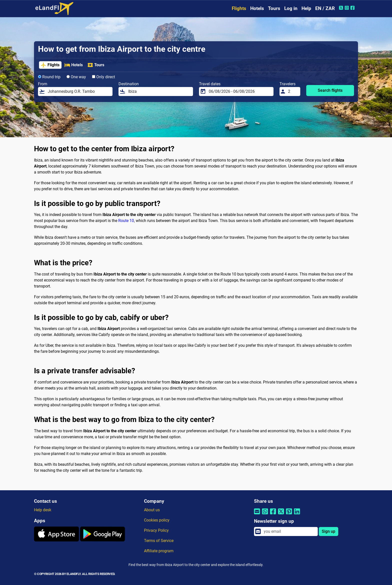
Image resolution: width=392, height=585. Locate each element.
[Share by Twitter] (281, 515)
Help (306, 8)
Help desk (43, 510)
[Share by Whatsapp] (265, 515)
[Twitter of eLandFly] (342, 8)
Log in (291, 8)
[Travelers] (293, 91)
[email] (289, 531)
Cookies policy (157, 520)
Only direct (103, 77)
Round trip (49, 77)
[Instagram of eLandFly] (347, 8)
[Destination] (159, 91)
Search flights (330, 90)
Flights (239, 8)
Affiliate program (159, 551)
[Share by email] (257, 515)
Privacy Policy (156, 530)
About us (152, 510)
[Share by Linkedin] (297, 515)
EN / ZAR (325, 8)
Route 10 (126, 221)
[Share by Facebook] (273, 515)
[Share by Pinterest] (289, 515)
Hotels (257, 8)
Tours (274, 8)
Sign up (328, 531)
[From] (79, 91)
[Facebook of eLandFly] (353, 8)
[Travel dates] (240, 91)
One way (76, 77)
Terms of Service (159, 541)
